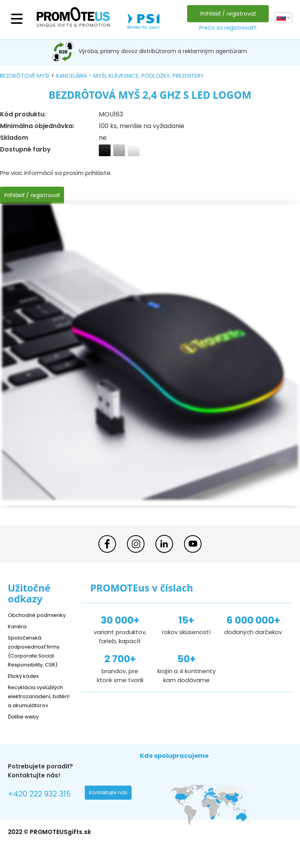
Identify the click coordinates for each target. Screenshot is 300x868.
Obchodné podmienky (40, 615)
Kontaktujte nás (111, 803)
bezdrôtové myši (25, 76)
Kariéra (18, 626)
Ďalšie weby (25, 725)
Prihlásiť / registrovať (227, 14)
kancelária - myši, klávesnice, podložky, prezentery (130, 76)
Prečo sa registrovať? (226, 28)
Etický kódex (25, 676)
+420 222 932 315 (43, 804)
